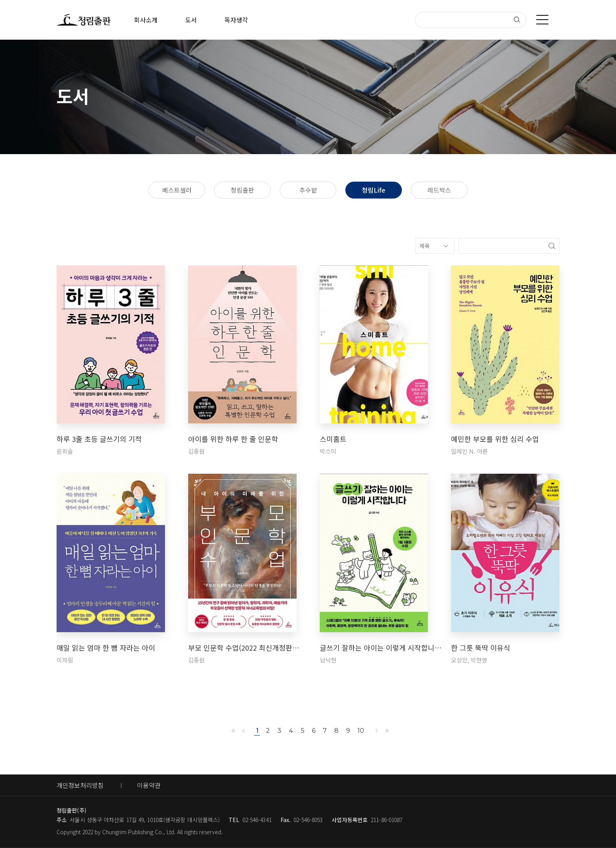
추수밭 (308, 190)
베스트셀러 (177, 190)
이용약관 (149, 785)
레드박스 (439, 190)
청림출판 (242, 190)
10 (361, 731)
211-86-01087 (386, 820)
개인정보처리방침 (80, 785)
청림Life (374, 190)
